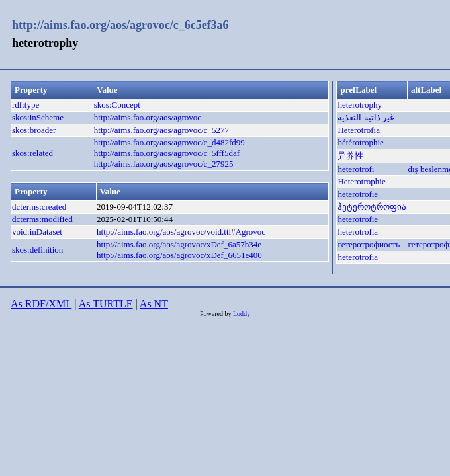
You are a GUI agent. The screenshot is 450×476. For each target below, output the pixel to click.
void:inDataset (37, 232)
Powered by (216, 314)
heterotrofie (358, 194)
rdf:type (25, 105)
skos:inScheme (38, 117)
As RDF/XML (41, 304)
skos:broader (34, 130)
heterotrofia (358, 232)
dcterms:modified (42, 219)
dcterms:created (39, 207)
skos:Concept (117, 105)
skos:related (32, 153)
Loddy (242, 314)
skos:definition (37, 250)
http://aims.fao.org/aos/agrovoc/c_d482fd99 (169, 142)
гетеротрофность (369, 244)
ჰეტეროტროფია (372, 207)
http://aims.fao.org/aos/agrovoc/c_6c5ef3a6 (120, 25)
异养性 (350, 156)
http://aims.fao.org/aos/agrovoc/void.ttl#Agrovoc (181, 232)
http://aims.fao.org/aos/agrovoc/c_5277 (161, 130)
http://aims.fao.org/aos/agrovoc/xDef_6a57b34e (179, 244)
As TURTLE (106, 304)
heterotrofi (356, 169)
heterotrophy (359, 105)
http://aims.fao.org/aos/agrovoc (148, 117)
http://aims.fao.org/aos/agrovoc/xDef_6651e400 (179, 255)
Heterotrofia (359, 130)
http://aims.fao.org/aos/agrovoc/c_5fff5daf (167, 153)
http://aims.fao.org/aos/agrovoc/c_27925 (164, 164)
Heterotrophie (361, 181)
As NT (154, 304)
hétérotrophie (360, 142)
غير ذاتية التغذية (366, 117)
